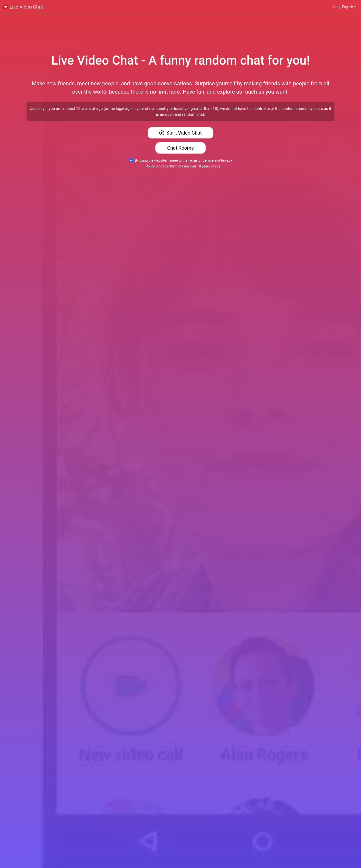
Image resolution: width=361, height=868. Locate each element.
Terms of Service (201, 160)
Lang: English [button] (343, 7)
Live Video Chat (23, 7)
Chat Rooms (180, 148)
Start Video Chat (180, 133)
